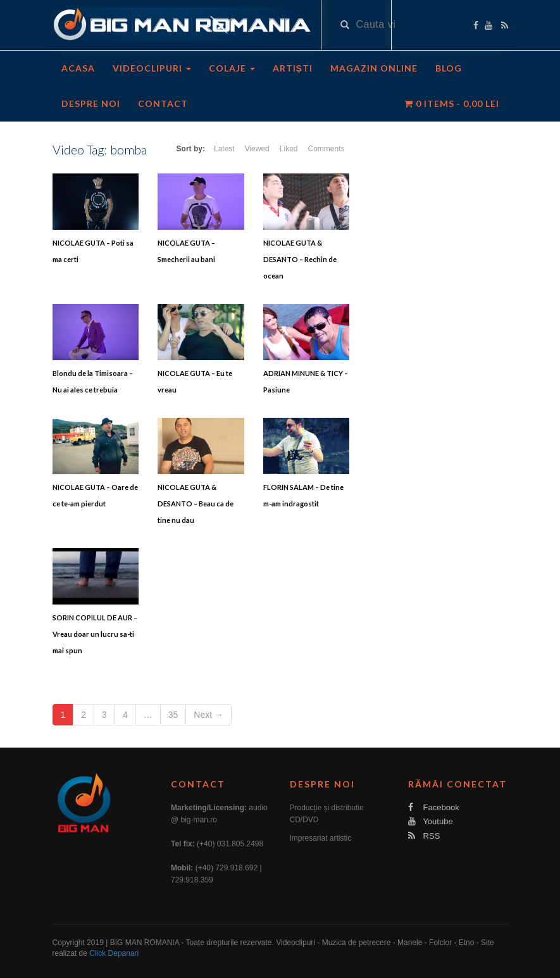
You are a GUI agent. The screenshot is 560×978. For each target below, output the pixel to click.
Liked (289, 149)
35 (173, 715)
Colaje (232, 68)
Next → (208, 715)
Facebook (434, 807)
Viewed (257, 149)
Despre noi (91, 103)
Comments (326, 149)
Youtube (431, 821)
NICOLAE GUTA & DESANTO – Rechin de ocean (300, 259)
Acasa (78, 68)
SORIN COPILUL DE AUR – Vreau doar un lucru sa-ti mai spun (95, 634)
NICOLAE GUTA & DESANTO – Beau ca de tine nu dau (196, 504)
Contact (163, 103)
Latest (224, 149)
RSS (424, 836)
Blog (449, 68)
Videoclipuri (152, 68)
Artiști (293, 68)
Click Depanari (114, 953)
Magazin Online (374, 68)
